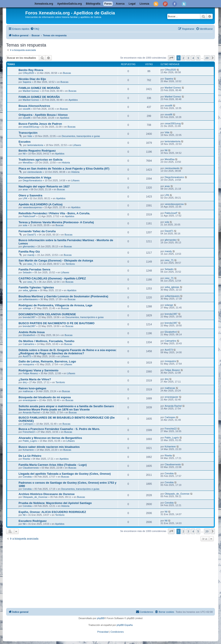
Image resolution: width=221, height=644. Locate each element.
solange (27, 308)
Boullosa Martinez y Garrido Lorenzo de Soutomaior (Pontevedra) (63, 296)
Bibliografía (93, 4)
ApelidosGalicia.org (70, 4)
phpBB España (125, 625)
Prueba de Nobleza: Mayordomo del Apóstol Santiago (55, 503)
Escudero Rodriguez (33, 521)
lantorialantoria (35, 145)
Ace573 (27, 356)
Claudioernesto (31, 468)
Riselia (26, 459)
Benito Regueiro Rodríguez (37, 151)
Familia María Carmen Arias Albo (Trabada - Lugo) (53, 465)
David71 (32, 235)
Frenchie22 (29, 432)
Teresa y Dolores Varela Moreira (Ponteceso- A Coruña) (56, 222)
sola (25, 225)
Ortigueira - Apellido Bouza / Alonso (43, 115)
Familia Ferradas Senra (34, 269)
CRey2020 (28, 73)
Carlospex (28, 424)
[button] (171, 58)
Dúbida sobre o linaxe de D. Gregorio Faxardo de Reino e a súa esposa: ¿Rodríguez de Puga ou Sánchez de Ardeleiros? (68, 352)
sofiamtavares (30, 299)
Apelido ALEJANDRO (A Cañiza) (41, 204)
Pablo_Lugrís (30, 441)
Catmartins (28, 344)
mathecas (28, 391)
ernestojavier (30, 400)
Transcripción (28, 133)
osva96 (27, 109)
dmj (25, 382)
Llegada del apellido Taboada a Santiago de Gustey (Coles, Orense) (65, 474)
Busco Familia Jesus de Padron (40, 124)
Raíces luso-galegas (32, 388)
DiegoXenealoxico (32, 180)
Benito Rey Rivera (31, 70)
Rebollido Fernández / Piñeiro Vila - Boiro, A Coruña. (54, 213)
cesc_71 (32, 264)
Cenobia (27, 477)
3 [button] (188, 58)
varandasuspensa (32, 207)
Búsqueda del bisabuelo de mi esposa (45, 397)
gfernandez (29, 246)
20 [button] (207, 58)
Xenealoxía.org (44, 4)
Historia (66, 163)
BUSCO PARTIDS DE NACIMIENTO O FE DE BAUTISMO (57, 323)
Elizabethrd (29, 335)
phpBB (101, 618)
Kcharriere (28, 450)
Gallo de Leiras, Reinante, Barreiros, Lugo (47, 361)
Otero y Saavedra (30, 195)
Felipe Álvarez (30, 373)
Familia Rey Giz (29, 252)
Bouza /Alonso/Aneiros (34, 106)
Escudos (25, 142)
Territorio (70, 264)
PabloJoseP (29, 216)
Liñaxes (77, 145)
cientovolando (35, 172)
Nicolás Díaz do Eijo (32, 79)
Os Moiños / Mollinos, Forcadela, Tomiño (46, 341)
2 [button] (183, 58)
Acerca (120, 4)
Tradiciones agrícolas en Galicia (41, 160)
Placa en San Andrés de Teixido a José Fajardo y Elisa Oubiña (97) (64, 169)
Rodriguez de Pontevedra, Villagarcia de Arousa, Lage (55, 305)
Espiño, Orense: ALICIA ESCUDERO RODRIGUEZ (52, 512)
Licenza (144, 4)
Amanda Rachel (31, 412)
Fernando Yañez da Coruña (37, 231)
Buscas (67, 73)
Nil (24, 154)
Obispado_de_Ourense (35, 497)
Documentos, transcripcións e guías (81, 136)
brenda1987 (29, 317)
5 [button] (198, 58)
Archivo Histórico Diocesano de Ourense (47, 494)
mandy (31, 255)
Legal (132, 4)
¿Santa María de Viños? (35, 379)
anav (25, 189)
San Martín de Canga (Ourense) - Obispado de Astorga (56, 261)
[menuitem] (35, 29)
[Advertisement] (110, 575)
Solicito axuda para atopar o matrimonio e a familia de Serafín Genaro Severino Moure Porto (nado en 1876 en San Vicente (66, 408)
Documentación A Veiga (35, 177)
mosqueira (28, 364)
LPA (25, 198)
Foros (108, 4)
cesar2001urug (31, 127)
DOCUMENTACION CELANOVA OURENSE (47, 314)
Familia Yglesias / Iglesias (36, 287)
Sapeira (27, 82)
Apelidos (73, 100)
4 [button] (193, 58)
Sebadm (27, 272)
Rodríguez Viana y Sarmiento (38, 370)
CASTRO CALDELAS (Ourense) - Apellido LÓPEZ (52, 278)
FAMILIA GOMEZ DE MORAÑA (39, 88)
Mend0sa (28, 163)
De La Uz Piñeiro (30, 456)
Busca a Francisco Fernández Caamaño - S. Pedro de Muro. (59, 429)
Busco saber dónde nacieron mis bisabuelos (49, 447)
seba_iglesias (30, 290)
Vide (30, 136)
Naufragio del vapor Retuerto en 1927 (44, 186)
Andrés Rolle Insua (32, 332)
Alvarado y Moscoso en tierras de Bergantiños (50, 438)
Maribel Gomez (31, 91)
